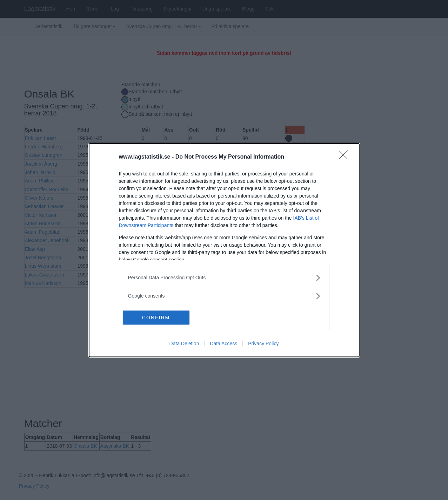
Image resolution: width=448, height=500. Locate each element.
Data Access (223, 344)
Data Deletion (184, 344)
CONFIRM (156, 317)
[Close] (346, 157)
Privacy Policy (263, 344)
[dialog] (224, 250)
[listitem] (224, 278)
